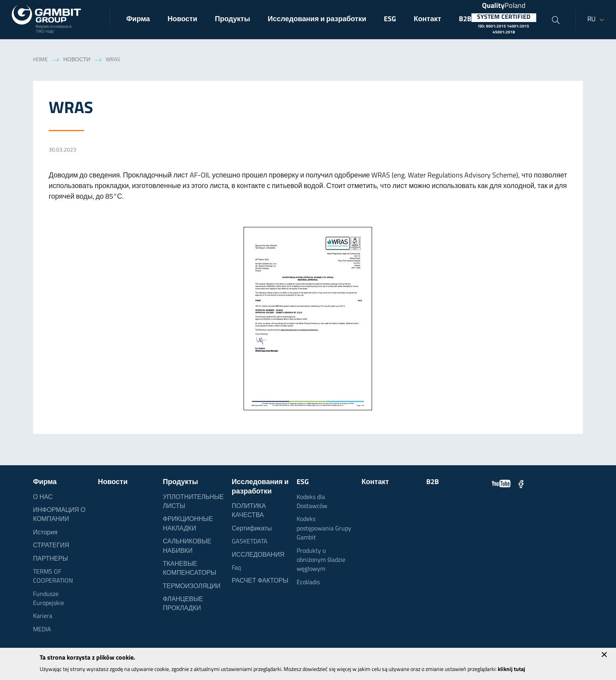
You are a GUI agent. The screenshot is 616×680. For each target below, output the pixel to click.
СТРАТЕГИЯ (51, 546)
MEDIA (42, 630)
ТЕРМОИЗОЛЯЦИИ (192, 587)
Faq (236, 568)
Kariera (43, 616)
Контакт (427, 19)
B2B (465, 19)
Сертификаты (252, 529)
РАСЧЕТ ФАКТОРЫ (260, 581)
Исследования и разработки (317, 19)
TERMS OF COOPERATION (53, 577)
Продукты (233, 19)
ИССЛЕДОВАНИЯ (258, 555)
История (45, 533)
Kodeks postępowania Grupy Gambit (324, 529)
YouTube (501, 484)
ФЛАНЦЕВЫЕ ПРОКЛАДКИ (183, 604)
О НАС (43, 497)
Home (40, 60)
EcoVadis (308, 583)
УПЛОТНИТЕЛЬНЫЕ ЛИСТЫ (193, 502)
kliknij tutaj (511, 670)
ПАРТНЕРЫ (50, 559)
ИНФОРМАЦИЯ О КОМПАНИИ (59, 515)
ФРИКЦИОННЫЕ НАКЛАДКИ (188, 524)
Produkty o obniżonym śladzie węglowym (321, 560)
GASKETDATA (250, 542)
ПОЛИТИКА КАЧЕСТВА (249, 511)
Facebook (521, 484)
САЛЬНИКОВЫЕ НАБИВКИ (187, 546)
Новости (182, 19)
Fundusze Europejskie (49, 599)
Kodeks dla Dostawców (312, 502)
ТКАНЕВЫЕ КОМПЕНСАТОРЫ (189, 569)
